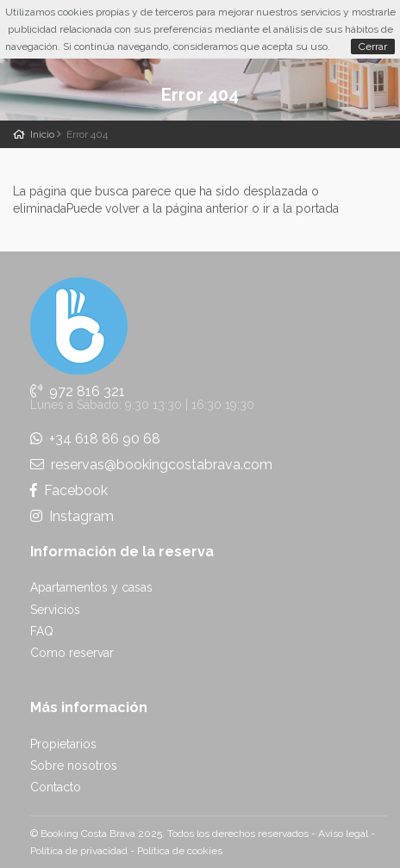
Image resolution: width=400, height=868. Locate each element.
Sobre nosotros (74, 766)
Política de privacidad (79, 851)
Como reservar (72, 653)
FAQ (42, 631)
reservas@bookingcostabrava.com (151, 465)
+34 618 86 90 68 (95, 439)
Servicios (55, 610)
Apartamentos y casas (91, 587)
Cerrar (373, 46)
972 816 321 (78, 391)
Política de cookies (180, 851)
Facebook (69, 490)
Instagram (72, 516)
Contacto (56, 787)
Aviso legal (343, 834)
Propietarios (63, 744)
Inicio (42, 134)
